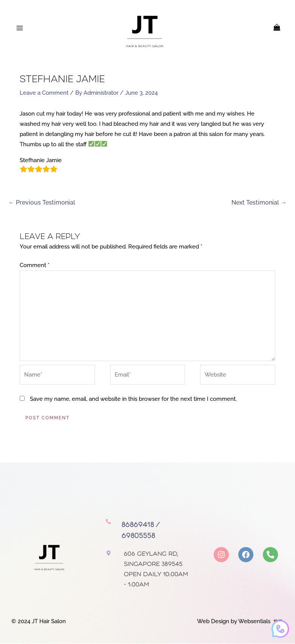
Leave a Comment (44, 93)
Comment (35, 266)
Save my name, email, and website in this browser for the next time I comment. (133, 400)
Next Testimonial (259, 203)
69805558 (138, 537)
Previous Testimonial (42, 203)
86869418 (138, 526)
